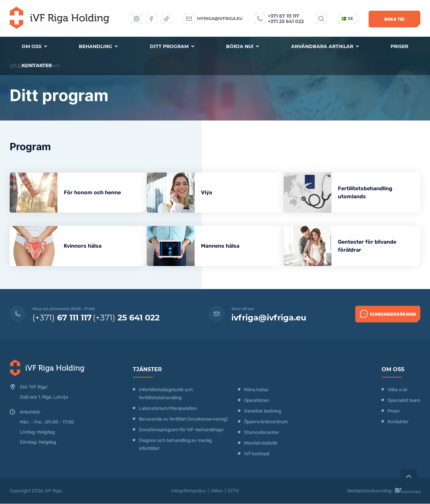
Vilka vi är (398, 390)
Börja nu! (243, 46)
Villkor (217, 491)
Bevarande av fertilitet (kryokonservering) (183, 419)
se (348, 19)
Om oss (34, 46)
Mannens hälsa (224, 246)
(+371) (62, 318)
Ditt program (172, 46)
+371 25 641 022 (286, 21)
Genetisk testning (263, 411)
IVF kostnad (257, 454)
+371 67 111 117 (283, 16)
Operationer (257, 401)
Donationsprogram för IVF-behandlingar (181, 430)
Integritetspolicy (189, 491)
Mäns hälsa (256, 390)
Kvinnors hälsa (83, 246)
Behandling (98, 46)
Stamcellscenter (262, 433)
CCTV (233, 491)
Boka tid (394, 19)
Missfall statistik (261, 443)
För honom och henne (93, 192)
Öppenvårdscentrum (266, 422)
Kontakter (37, 66)
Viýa (210, 192)
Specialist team (404, 401)
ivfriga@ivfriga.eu (220, 19)
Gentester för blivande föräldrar (375, 246)
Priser (399, 46)
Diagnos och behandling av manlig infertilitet (175, 445)
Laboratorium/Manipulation (168, 409)
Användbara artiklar (325, 46)
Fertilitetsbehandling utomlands (373, 192)
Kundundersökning (388, 314)
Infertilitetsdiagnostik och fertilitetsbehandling (166, 394)
